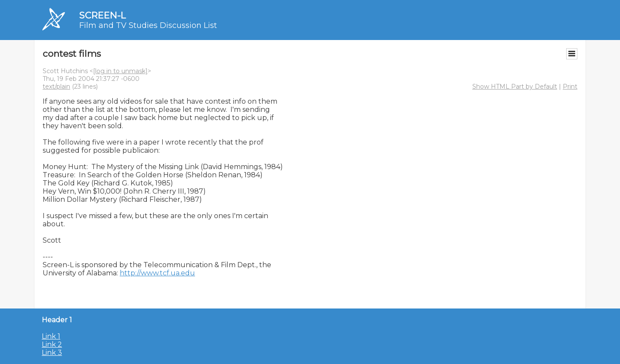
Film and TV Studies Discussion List (148, 25)
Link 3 (52, 353)
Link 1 (51, 336)
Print (570, 86)
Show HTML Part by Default (515, 86)
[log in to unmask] (120, 71)
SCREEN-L (102, 15)
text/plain (56, 86)
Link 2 (52, 344)
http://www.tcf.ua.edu (157, 273)
